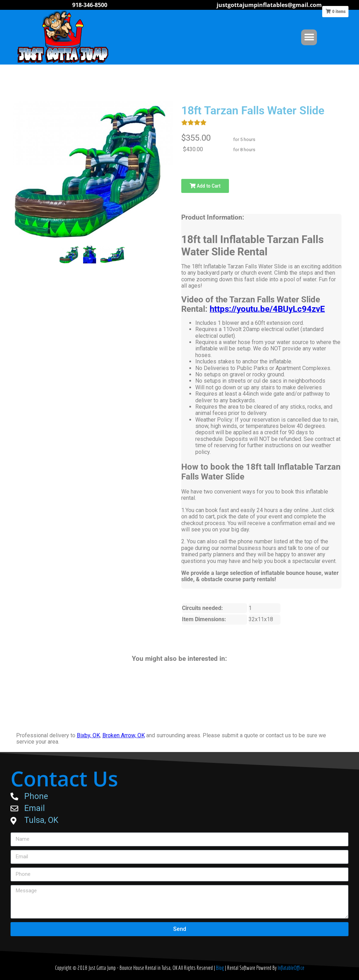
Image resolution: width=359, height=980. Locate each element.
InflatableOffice (291, 968)
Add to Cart (205, 186)
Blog (221, 968)
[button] (309, 37)
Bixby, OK (88, 735)
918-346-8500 (90, 5)
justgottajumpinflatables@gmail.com (269, 5)
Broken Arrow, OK (124, 735)
